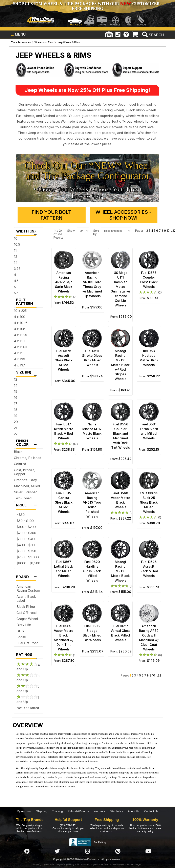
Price (29, 505)
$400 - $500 (26, 545)
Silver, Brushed (26, 492)
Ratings (29, 656)
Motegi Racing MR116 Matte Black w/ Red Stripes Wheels (120, 365)
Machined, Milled (27, 486)
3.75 (17, 269)
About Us (134, 811)
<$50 (21, 515)
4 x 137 (19, 365)
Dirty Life (24, 625)
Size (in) (29, 373)
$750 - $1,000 (28, 557)
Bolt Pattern (29, 303)
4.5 (16, 281)
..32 (159, 675)
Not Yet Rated (28, 708)
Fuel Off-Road (27, 643)
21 (16, 428)
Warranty (99, 811)
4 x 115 (19, 353)
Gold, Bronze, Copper (25, 472)
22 (16, 434)
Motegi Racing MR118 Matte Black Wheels (120, 571)
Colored (20, 464)
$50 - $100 (25, 521)
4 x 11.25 (20, 335)
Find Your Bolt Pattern (52, 215)
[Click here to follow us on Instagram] (88, 851)
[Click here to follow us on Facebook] (27, 851)
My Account (24, 811)
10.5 (17, 244)
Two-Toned (23, 498)
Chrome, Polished (28, 458)
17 (16, 404)
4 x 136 (19, 359)
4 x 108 (20, 329)
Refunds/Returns (78, 811)
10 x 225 (20, 311)
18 (16, 410)
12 (16, 257)
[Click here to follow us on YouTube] (148, 851)
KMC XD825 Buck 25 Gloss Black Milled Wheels (149, 502)
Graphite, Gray (25, 480)
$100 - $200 (26, 527)
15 (16, 391)
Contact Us (151, 811)
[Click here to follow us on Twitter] (57, 851)
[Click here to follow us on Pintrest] (118, 851)
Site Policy (116, 811)
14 (16, 263)
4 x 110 (19, 341)
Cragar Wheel (27, 619)
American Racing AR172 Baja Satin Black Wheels (64, 282)
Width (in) (29, 232)
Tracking (57, 811)
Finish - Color (29, 444)
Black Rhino (26, 607)
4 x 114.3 (20, 347)
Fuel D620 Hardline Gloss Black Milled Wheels (92, 571)
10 (16, 238)
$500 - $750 (26, 551)
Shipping (42, 811)
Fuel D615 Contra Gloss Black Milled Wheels (64, 502)
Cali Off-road (27, 613)
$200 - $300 (26, 533)
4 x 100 (20, 317)
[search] (152, 35)
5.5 (16, 293)
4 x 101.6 (21, 323)
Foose (21, 637)
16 (16, 398)
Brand (29, 577)
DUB (20, 631)
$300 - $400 (26, 539)
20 (16, 422)
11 (15, 250)
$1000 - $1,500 (28, 563)
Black (18, 452)
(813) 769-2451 (68, 825)
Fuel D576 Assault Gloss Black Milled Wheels (64, 360)
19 (16, 416)
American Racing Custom (28, 588)
